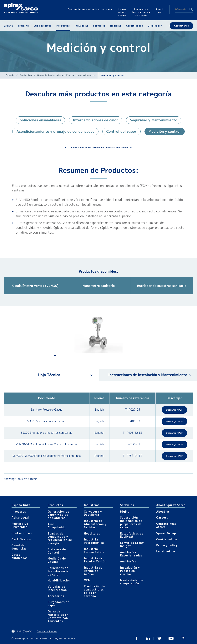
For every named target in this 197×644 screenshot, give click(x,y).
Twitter (159, 638)
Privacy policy (167, 545)
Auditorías (128, 561)
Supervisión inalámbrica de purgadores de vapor (131, 522)
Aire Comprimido (57, 526)
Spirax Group (166, 533)
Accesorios (56, 596)
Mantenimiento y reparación (131, 582)
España (10, 75)
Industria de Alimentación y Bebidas (95, 524)
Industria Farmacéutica (94, 550)
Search (191, 9)
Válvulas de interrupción (57, 588)
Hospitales (92, 533)
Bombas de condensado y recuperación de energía (60, 538)
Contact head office (166, 525)
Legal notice (166, 551)
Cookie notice (22, 533)
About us (163, 512)
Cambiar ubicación (47, 631)
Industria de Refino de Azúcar (93, 571)
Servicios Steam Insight (132, 544)
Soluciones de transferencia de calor (58, 571)
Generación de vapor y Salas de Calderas (58, 515)
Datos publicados (20, 556)
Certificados (21, 539)
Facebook (136, 638)
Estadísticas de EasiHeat (132, 535)
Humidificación (59, 580)
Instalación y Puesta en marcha (130, 571)
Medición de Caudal (57, 560)
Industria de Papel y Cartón (95, 560)
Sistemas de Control (57, 551)
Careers (162, 517)
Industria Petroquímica (94, 541)
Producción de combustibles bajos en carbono (94, 591)
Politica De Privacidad (20, 525)
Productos (26, 75)
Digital (125, 512)
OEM (87, 580)
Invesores (19, 512)
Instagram (183, 638)
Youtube (171, 638)
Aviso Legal (20, 517)
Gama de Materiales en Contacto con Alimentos (66, 75)
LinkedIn (148, 638)
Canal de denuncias (19, 547)
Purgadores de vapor (58, 604)
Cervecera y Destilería (93, 513)
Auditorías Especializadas (131, 554)
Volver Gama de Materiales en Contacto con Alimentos (101, 147)
